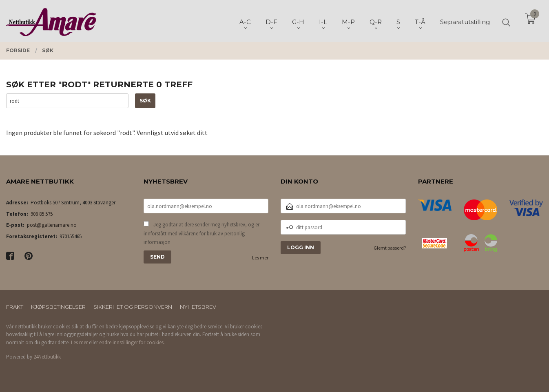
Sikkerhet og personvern (133, 307)
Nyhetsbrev (198, 307)
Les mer (260, 258)
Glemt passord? (390, 248)
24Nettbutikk (47, 357)
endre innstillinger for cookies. (132, 342)
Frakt (15, 307)
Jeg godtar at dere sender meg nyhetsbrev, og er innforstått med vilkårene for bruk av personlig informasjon (201, 233)
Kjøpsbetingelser (58, 307)
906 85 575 (42, 214)
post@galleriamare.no (52, 225)
